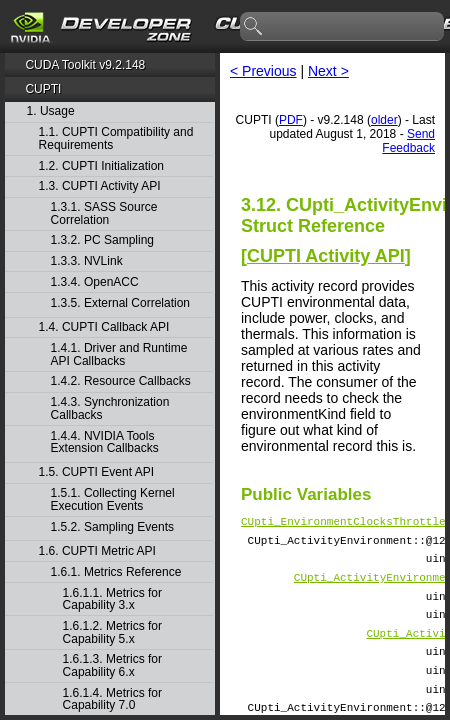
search (254, 27)
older (384, 120)
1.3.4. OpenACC (95, 282)
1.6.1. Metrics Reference (116, 572)
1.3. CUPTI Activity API (100, 186)
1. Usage (51, 111)
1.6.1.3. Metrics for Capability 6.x (112, 665)
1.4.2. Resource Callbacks (121, 381)
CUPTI (43, 89)
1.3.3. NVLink (87, 261)
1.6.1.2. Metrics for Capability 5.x (112, 632)
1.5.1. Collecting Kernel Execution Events (113, 499)
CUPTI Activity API (326, 256)
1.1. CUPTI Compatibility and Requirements (116, 138)
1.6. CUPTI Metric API (97, 551)
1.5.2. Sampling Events (112, 527)
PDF (291, 120)
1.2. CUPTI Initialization (101, 166)
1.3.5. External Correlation (120, 303)
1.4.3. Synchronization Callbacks (110, 408)
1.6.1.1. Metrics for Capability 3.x (112, 599)
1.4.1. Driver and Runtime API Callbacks (119, 354)
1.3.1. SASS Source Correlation (104, 213)
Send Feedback (408, 141)
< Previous (263, 71)
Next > (328, 71)
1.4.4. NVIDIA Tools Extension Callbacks (105, 442)
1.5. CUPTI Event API (96, 472)
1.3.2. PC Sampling (102, 240)
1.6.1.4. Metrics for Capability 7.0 (112, 699)
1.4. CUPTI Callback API (104, 327)
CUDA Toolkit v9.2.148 (85, 65)
